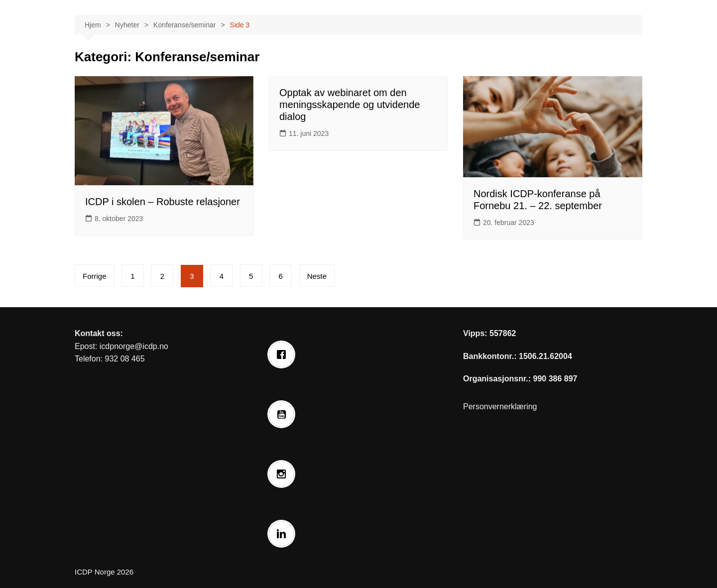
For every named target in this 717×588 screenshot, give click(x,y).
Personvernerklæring (500, 407)
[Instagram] (284, 474)
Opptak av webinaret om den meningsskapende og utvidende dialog (350, 105)
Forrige (95, 276)
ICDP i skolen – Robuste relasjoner (163, 202)
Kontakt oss (98, 333)
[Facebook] (284, 354)
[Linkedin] (284, 534)
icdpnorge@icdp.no (134, 346)
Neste (317, 276)
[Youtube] (284, 414)
